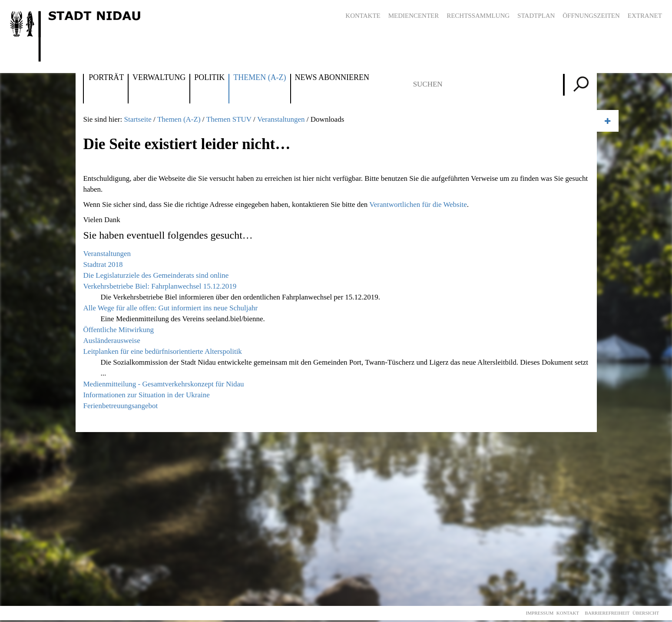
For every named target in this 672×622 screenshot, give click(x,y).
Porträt (106, 78)
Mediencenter (414, 16)
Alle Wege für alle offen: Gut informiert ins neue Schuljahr (170, 308)
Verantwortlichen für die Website (418, 205)
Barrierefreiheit (607, 613)
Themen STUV (229, 119)
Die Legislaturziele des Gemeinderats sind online (156, 275)
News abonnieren (332, 78)
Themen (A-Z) (260, 78)
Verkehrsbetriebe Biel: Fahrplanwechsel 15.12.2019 (160, 286)
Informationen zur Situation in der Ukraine (146, 395)
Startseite (137, 119)
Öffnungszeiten (591, 16)
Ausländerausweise (111, 341)
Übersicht (646, 613)
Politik (209, 78)
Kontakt (568, 613)
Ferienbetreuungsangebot (120, 406)
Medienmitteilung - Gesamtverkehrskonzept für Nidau (163, 384)
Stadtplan (536, 16)
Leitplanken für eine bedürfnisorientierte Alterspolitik (162, 351)
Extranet (645, 16)
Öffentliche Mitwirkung (118, 330)
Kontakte (363, 16)
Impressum (540, 613)
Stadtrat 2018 (103, 264)
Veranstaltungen (281, 119)
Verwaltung (159, 78)
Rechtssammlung (478, 16)
